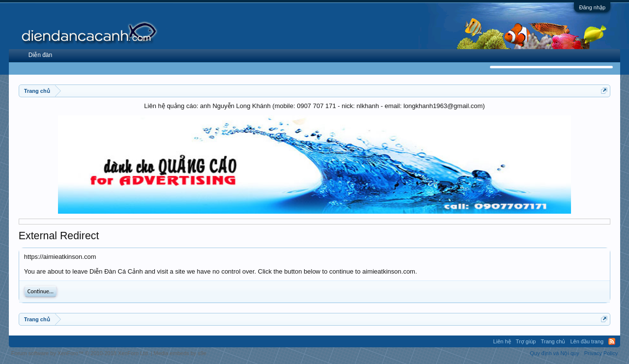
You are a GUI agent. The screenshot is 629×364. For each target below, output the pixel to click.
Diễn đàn (40, 55)
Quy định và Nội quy (555, 353)
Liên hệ (502, 341)
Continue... (41, 291)
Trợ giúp (526, 341)
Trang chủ (553, 341)
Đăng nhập (592, 7)
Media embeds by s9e (180, 353)
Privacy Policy (601, 353)
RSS (612, 341)
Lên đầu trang (587, 341)
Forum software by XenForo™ (80, 353)
